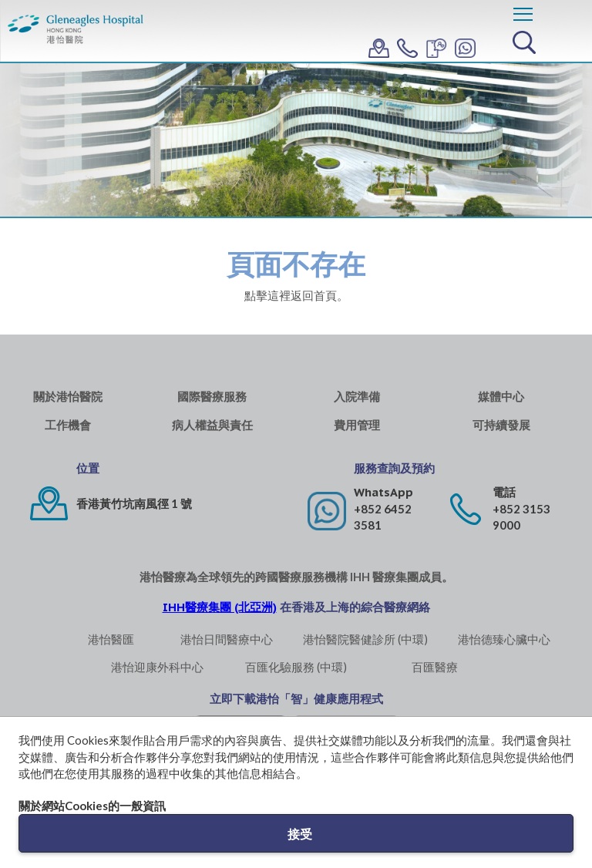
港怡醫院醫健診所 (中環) (365, 639)
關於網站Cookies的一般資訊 (92, 806)
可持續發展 (501, 425)
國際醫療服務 (212, 397)
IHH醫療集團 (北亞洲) (220, 607)
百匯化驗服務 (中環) (296, 667)
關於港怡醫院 (68, 397)
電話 (504, 492)
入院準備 (357, 397)
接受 (300, 834)
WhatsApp (383, 492)
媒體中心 (501, 397)
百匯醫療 (435, 667)
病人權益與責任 (212, 425)
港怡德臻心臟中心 (504, 639)
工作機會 (68, 425)
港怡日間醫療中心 (227, 639)
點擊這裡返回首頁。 (296, 295)
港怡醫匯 (111, 639)
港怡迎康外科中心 (157, 667)
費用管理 (357, 425)
